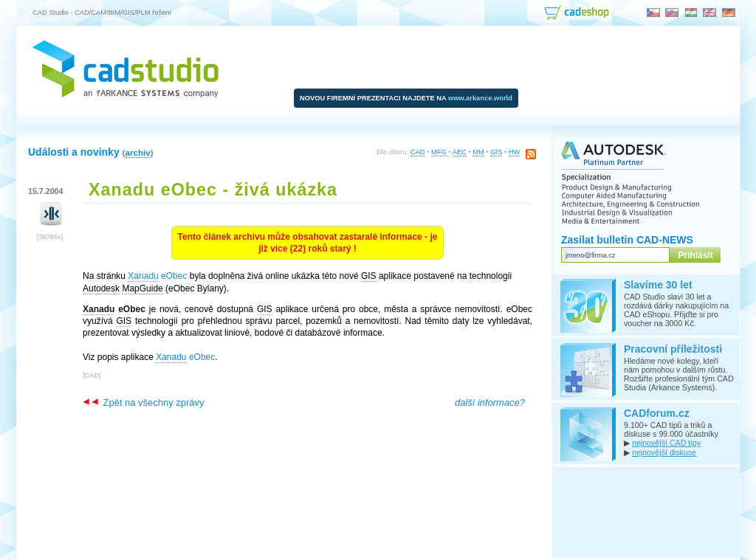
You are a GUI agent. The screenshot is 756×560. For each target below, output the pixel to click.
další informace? (490, 402)
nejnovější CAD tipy (666, 443)
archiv (137, 152)
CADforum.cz (657, 413)
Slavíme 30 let (658, 285)
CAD (418, 152)
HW (515, 152)
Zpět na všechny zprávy (143, 402)
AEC (460, 152)
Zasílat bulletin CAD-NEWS (627, 240)
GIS (496, 152)
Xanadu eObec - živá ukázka (213, 190)
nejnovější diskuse (664, 452)
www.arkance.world (480, 98)
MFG (439, 152)
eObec (157, 276)
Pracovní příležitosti (673, 349)
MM (478, 152)
